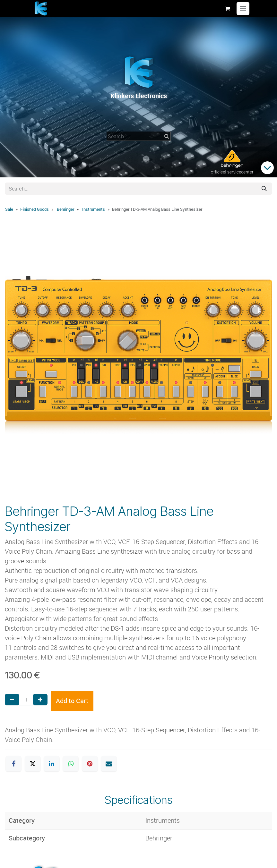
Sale (9, 209)
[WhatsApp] (71, 764)
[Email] (109, 764)
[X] (33, 764)
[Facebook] (13, 764)
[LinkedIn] (52, 764)
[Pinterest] (90, 764)
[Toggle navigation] (243, 9)
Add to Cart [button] (72, 701)
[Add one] (40, 700)
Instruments (94, 209)
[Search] (264, 189)
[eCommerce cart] (228, 8)
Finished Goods (35, 209)
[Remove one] (12, 700)
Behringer (65, 209)
